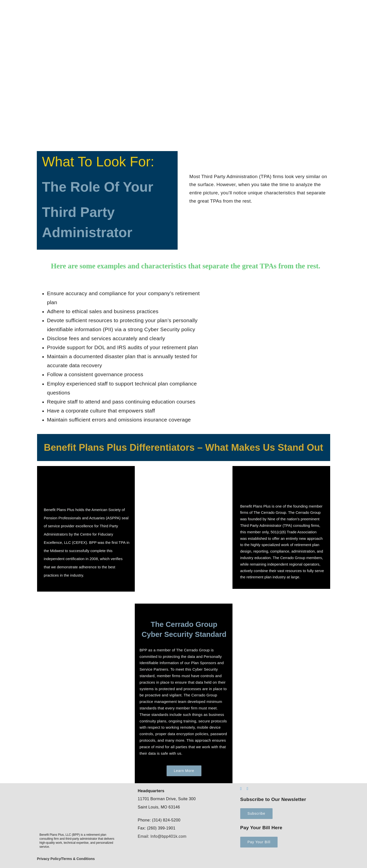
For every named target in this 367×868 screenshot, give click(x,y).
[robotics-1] (86, 606)
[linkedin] (241, 789)
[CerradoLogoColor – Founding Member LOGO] (278, 473)
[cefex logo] (85, 473)
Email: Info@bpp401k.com (162, 836)
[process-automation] (184, 468)
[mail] (248, 789)
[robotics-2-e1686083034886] (281, 606)
